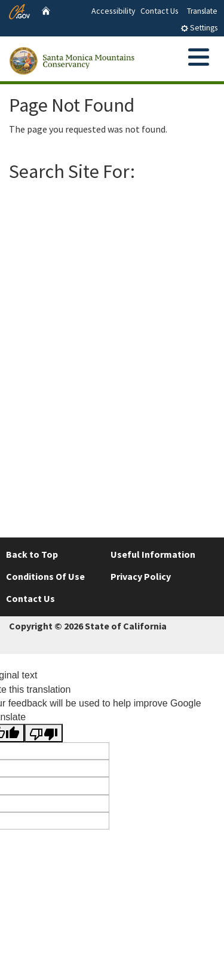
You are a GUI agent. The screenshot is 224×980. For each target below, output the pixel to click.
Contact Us (159, 11)
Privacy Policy (141, 576)
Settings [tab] (199, 28)
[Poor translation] (44, 733)
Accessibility (113, 11)
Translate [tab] (202, 11)
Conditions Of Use (45, 576)
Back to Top (32, 554)
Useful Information (153, 554)
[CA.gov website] (19, 10)
